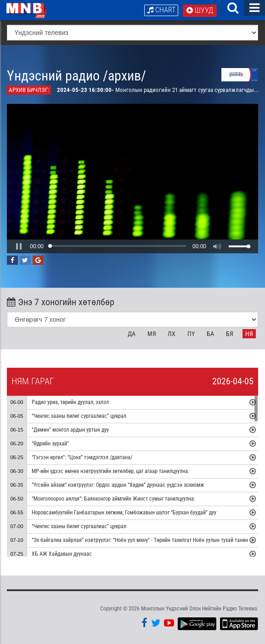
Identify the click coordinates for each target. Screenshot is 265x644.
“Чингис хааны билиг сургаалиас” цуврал (79, 416)
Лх (172, 334)
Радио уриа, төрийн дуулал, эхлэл (70, 402)
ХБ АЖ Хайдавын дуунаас (62, 554)
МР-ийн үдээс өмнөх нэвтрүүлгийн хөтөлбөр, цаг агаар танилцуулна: (110, 471)
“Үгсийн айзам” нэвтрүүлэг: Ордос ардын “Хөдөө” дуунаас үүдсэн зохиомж (118, 485)
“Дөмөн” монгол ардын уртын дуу (70, 430)
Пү (191, 334)
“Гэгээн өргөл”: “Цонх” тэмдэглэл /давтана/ (82, 457)
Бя (230, 334)
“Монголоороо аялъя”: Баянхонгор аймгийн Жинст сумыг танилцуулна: (113, 499)
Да (132, 334)
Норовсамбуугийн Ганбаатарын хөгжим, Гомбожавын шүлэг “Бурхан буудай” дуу (124, 513)
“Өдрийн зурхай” (50, 444)
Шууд (200, 10)
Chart (161, 10)
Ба (210, 334)
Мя (152, 334)
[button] (19, 246)
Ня (249, 334)
